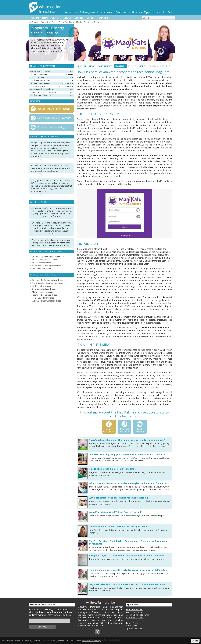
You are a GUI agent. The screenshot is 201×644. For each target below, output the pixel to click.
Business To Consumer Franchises (48, 280)
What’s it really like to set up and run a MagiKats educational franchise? (128, 483)
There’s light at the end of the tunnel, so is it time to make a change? (127, 440)
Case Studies (105, 66)
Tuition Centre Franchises (63, 22)
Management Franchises (43, 292)
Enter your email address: (59, 615)
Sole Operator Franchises (44, 289)
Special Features (134, 628)
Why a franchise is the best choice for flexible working (118, 498)
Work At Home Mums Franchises (47, 301)
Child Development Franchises (46, 260)
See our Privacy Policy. (91, 641)
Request (165, 66)
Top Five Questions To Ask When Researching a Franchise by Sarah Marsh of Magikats (129, 542)
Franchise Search (134, 610)
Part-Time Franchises (42, 286)
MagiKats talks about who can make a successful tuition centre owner (127, 584)
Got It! (195, 641)
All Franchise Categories (40, 22)
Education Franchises (42, 269)
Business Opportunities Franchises (48, 257)
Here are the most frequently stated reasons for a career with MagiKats (128, 570)
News (92, 66)
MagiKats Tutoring (84, 22)
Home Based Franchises (43, 298)
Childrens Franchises (42, 263)
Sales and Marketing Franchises (47, 266)
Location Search (134, 612)
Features (98, 22)
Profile (82, 66)
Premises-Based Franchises (45, 295)
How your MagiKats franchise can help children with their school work (127, 555)
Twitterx (97, 632)
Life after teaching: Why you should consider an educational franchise (127, 454)
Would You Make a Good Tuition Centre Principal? (115, 512)
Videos (143, 66)
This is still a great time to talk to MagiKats (113, 469)
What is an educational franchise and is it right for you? (119, 527)
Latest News (132, 623)
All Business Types (135, 618)
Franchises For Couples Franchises (48, 283)
